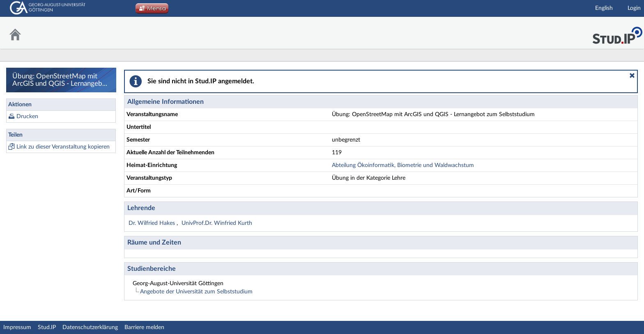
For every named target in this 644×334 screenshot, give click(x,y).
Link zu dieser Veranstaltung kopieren (63, 147)
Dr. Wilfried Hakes (153, 223)
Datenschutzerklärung (90, 327)
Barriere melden (144, 327)
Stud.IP (47, 327)
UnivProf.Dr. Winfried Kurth (217, 223)
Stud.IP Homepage (617, 33)
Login (634, 8)
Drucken (27, 117)
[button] (632, 75)
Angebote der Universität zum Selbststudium (196, 292)
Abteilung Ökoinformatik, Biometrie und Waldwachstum (403, 165)
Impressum (17, 327)
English (604, 8)
